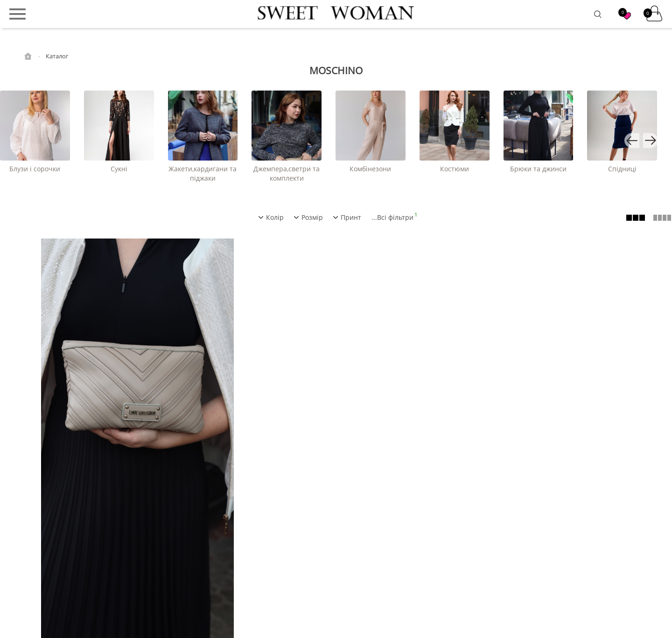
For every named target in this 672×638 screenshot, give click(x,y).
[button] (632, 140)
